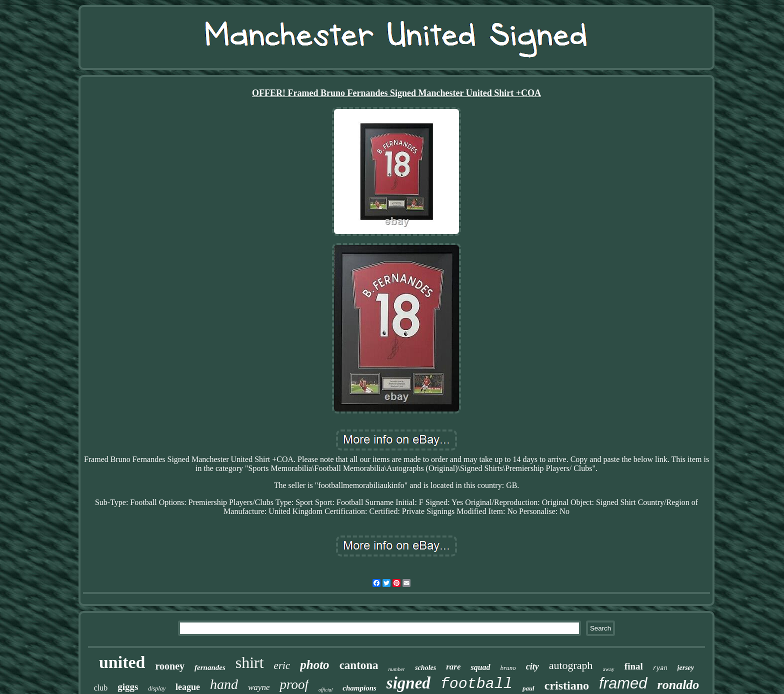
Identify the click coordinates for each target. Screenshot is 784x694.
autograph (571, 665)
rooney (170, 666)
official (325, 690)
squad (480, 667)
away (609, 669)
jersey (686, 668)
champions (359, 688)
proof (294, 684)
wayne (259, 687)
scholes (425, 668)
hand (224, 684)
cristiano (567, 685)
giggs (128, 687)
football (476, 684)
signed (408, 683)
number (397, 669)
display (157, 688)
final (634, 666)
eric (282, 665)
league (188, 687)
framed (623, 683)
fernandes (210, 667)
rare (453, 667)
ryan (660, 668)
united (122, 662)
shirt (250, 662)
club (101, 688)
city (532, 666)
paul (528, 688)
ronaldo (678, 685)
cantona (359, 665)
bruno (508, 668)
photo (314, 665)
